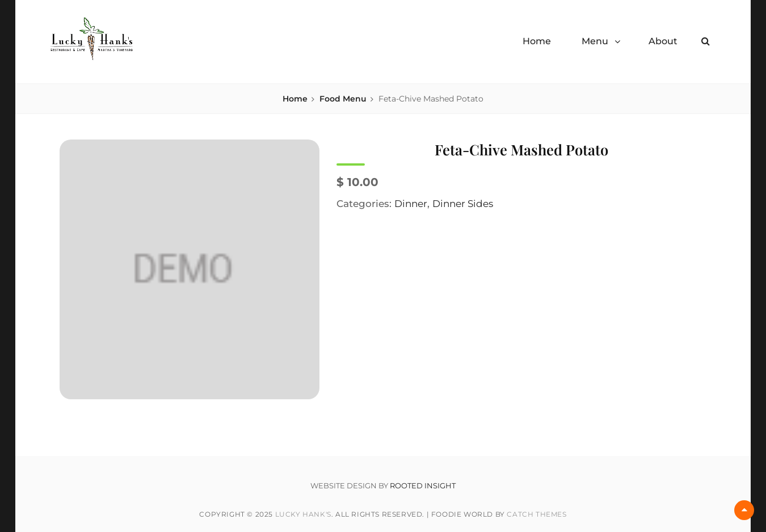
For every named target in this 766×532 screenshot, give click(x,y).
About (663, 41)
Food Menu (343, 99)
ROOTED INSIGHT (423, 486)
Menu (595, 41)
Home (537, 41)
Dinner (411, 204)
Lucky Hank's (303, 514)
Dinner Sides (463, 204)
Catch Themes (536, 514)
